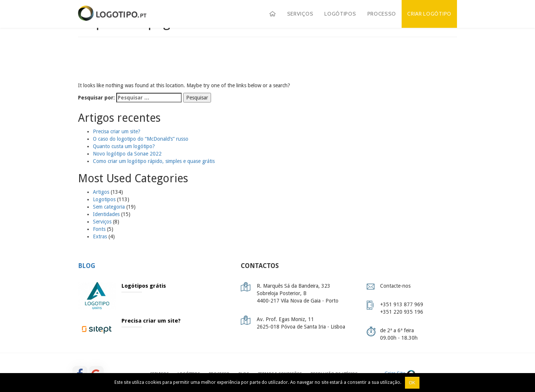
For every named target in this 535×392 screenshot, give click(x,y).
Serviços (300, 14)
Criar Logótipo (429, 14)
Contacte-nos (395, 286)
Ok (412, 383)
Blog (87, 266)
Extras (100, 236)
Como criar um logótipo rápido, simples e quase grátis (154, 161)
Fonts (99, 229)
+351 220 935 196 (402, 312)
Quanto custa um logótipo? (124, 146)
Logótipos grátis (144, 286)
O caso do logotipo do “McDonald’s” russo (141, 139)
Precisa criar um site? (117, 131)
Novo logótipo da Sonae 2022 (127, 154)
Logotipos (104, 199)
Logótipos (340, 14)
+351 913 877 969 (402, 304)
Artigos (101, 192)
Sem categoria (109, 207)
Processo (382, 14)
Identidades (106, 214)
